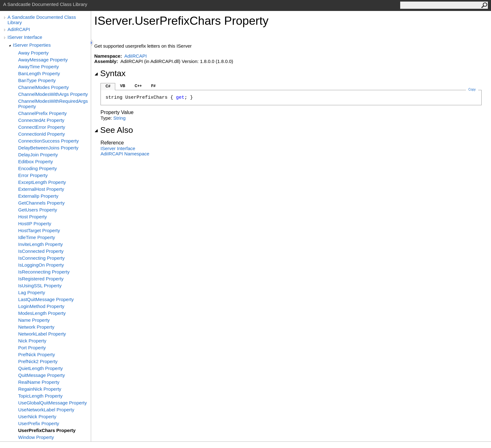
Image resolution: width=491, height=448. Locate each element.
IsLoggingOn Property (41, 265)
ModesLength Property (42, 313)
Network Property (36, 327)
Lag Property (32, 292)
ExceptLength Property (42, 182)
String (119, 118)
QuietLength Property (41, 368)
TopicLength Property (40, 396)
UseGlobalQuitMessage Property (52, 403)
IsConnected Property (41, 251)
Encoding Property (37, 168)
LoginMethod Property (41, 306)
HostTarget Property (39, 230)
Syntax (110, 73)
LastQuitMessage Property (46, 299)
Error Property (33, 175)
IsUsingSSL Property (40, 286)
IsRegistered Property (41, 279)
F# (153, 86)
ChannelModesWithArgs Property (53, 94)
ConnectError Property (42, 127)
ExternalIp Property (38, 196)
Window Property (36, 437)
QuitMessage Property (41, 375)
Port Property (32, 348)
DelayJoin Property (38, 155)
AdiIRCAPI (19, 29)
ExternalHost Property (41, 189)
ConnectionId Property (41, 134)
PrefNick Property (37, 354)
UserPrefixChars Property (47, 430)
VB (123, 86)
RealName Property (39, 382)
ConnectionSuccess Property (48, 141)
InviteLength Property (41, 244)
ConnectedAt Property (41, 120)
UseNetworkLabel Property (46, 410)
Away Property (33, 53)
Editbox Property (36, 161)
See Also (114, 130)
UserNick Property (37, 417)
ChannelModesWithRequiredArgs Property (53, 104)
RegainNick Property (40, 389)
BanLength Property (39, 73)
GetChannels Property (41, 203)
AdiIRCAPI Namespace (125, 154)
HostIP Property (35, 224)
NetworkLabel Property (42, 334)
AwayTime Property (39, 67)
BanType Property (37, 80)
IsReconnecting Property (44, 272)
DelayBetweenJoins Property (48, 148)
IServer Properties (32, 45)
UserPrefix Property (39, 423)
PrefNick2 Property (38, 361)
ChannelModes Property (44, 87)
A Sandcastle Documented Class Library (42, 20)
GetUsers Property (38, 210)
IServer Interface (25, 37)
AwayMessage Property (43, 60)
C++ (138, 86)
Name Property (34, 320)
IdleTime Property (37, 237)
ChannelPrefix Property (42, 113)
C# (108, 86)
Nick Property (32, 341)
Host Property (33, 217)
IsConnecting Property (41, 258)
